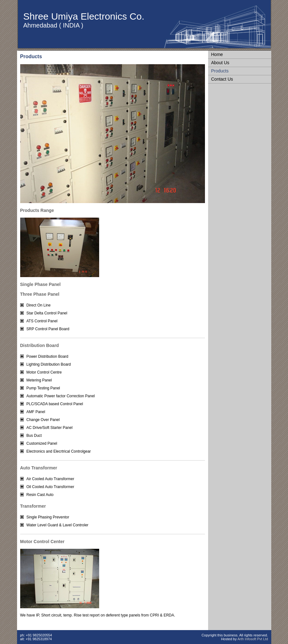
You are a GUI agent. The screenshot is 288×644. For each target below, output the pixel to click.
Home (217, 54)
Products (220, 71)
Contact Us (222, 79)
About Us (220, 63)
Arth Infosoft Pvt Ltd (253, 639)
